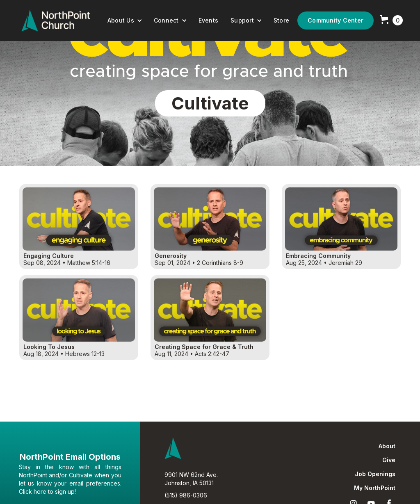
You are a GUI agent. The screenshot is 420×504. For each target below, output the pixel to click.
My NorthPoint (375, 488)
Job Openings (375, 474)
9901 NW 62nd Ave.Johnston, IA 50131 (191, 479)
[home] (56, 21)
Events (209, 20)
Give (389, 460)
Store (281, 20)
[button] (125, 21)
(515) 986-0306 (186, 495)
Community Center (336, 20)
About (387, 446)
